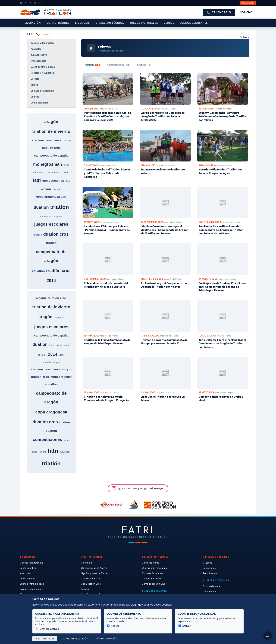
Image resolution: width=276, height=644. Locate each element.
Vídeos (34, 85)
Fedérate (248, 3)
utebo (66, 165)
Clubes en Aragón (151, 579)
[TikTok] (35, 3)
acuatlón (38, 271)
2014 (51, 281)
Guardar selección (75, 639)
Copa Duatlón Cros (91, 579)
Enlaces (35, 97)
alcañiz (46, 189)
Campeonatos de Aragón (94, 568)
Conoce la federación (42, 43)
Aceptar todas (45, 639)
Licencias (83, 23)
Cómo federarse (151, 563)
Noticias (246, 12)
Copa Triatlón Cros (91, 584)
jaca (68, 181)
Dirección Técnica (110, 23)
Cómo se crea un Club (154, 584)
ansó (64, 197)
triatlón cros (58, 271)
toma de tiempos (54, 172)
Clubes (169, 23)
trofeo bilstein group (60, 345)
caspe (67, 440)
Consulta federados (152, 573)
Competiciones (58, 23)
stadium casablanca (47, 140)
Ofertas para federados (154, 568)
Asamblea (36, 49)
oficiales (57, 189)
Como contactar (39, 103)
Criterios (208, 563)
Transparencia (38, 61)
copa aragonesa (48, 197)
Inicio (30, 34)
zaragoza (57, 216)
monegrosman (48, 164)
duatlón (41, 207)
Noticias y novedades (42, 73)
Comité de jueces (212, 586)
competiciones (53, 181)
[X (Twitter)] (30, 3)
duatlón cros (56, 234)
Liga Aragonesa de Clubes (95, 573)
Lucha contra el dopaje (43, 67)
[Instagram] (26, 3)
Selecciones (209, 568)
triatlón (59, 207)
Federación (32, 23)
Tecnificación (210, 573)
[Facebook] (21, 3)
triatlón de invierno (51, 131)
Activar (113, 626)
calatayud (38, 172)
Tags (38, 34)
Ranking (85, 589)
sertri (67, 172)
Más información (106, 639)
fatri (37, 180)
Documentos (210, 592)
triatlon (51, 243)
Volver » (245, 37)
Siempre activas (47, 629)
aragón (51, 122)
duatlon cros (51, 148)
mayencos (46, 216)
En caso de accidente (42, 91)
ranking (67, 140)
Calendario (219, 12)
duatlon (38, 235)
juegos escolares (51, 224)
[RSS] (42, 3)
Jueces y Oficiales (144, 23)
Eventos (35, 79)
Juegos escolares (194, 23)
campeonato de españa (51, 156)
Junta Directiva (39, 55)
